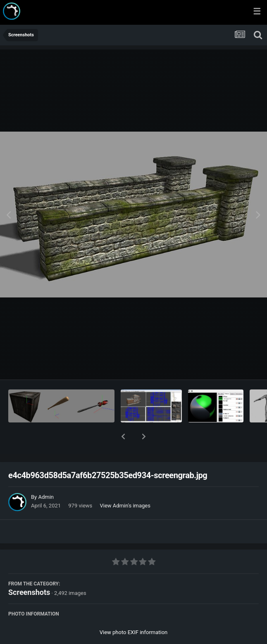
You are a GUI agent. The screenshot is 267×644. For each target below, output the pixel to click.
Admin (46, 475)
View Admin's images (125, 484)
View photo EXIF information (134, 611)
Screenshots (29, 571)
